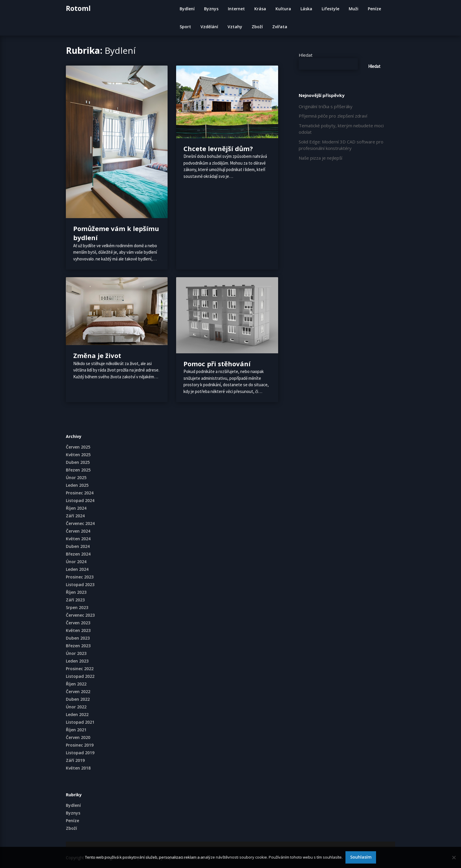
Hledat (306, 55)
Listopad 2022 (80, 676)
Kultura (283, 9)
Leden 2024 (77, 569)
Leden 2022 (77, 714)
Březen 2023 (78, 646)
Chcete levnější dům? (218, 148)
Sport (185, 27)
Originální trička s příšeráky (326, 106)
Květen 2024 (78, 539)
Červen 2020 (78, 737)
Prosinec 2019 (80, 745)
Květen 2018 (78, 768)
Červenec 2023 (80, 615)
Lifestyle (330, 9)
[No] (454, 857)
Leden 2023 (77, 661)
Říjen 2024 (76, 508)
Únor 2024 (76, 562)
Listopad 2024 (80, 500)
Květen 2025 (78, 455)
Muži (354, 9)
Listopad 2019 (80, 753)
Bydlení (187, 9)
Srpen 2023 (77, 607)
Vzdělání (209, 27)
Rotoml (78, 8)
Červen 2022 (78, 691)
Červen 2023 (78, 623)
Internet (236, 9)
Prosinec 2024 (80, 493)
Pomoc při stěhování (217, 364)
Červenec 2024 (80, 523)
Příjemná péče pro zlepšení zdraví (333, 116)
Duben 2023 (78, 638)
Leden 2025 (77, 485)
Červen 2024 (78, 531)
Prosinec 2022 (80, 669)
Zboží (257, 27)
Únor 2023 (76, 653)
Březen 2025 (78, 470)
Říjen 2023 (76, 592)
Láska (306, 9)
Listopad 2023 (80, 584)
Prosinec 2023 (80, 577)
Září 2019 (75, 760)
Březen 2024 (78, 554)
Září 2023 (75, 600)
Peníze (374, 9)
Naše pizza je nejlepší (320, 158)
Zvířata (280, 27)
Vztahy (235, 27)
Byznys (211, 9)
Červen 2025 (78, 447)
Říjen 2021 (76, 730)
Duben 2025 (78, 462)
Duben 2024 (78, 546)
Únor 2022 (76, 707)
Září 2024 (75, 516)
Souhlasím (361, 857)
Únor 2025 (76, 478)
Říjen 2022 (76, 684)
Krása (260, 9)
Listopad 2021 (80, 722)
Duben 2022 (78, 699)
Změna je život (97, 355)
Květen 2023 (78, 630)
